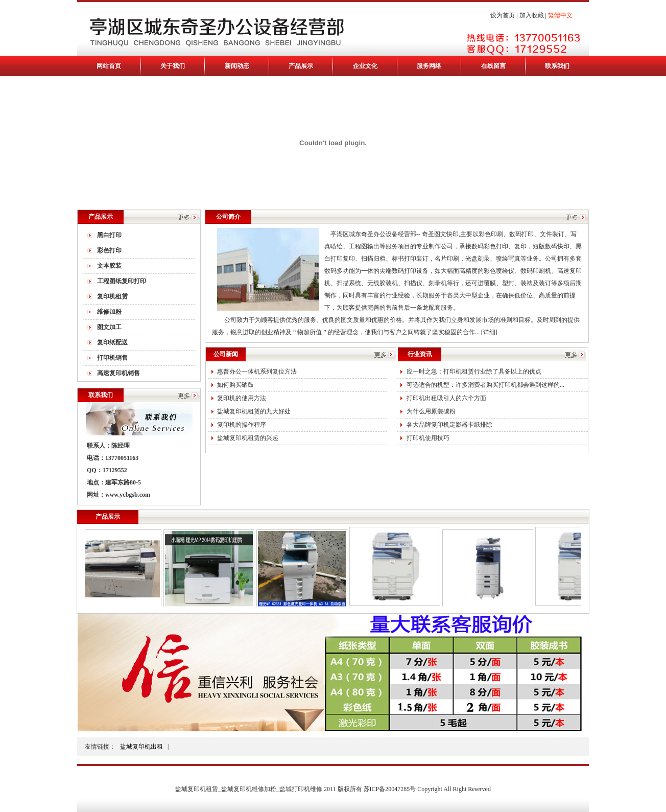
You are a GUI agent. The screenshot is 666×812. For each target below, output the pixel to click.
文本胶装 (109, 266)
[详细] (489, 332)
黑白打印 (109, 235)
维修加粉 (109, 312)
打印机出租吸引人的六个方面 (446, 398)
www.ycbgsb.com (128, 495)
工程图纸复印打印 (122, 281)
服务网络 (429, 66)
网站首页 (109, 66)
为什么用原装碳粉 (431, 411)
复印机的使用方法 (242, 398)
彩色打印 (109, 250)
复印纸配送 (112, 342)
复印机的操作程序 (242, 425)
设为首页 (503, 15)
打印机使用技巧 (428, 438)
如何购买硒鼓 (235, 385)
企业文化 (365, 66)
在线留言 (493, 66)
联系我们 (557, 66)
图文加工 (109, 327)
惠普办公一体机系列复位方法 (257, 372)
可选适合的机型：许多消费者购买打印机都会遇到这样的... (485, 385)
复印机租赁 (112, 296)
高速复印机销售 (118, 373)
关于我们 (173, 66)
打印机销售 (112, 358)
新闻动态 (237, 66)
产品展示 (301, 66)
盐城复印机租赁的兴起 (248, 438)
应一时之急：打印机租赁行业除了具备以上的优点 (474, 372)
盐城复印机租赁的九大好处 (254, 411)
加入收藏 (532, 15)
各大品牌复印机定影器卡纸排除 (449, 425)
